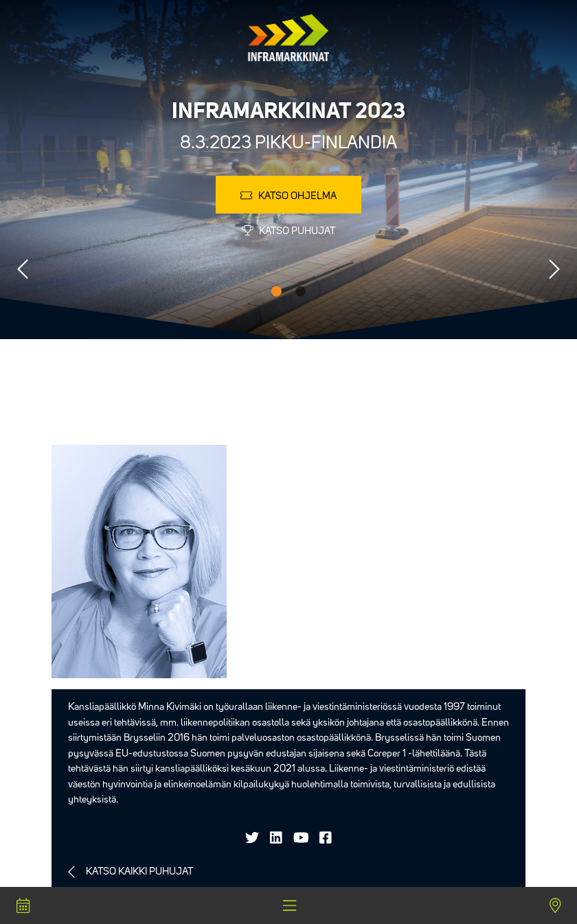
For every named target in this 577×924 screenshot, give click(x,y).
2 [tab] (301, 291)
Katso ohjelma (288, 196)
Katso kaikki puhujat (139, 872)
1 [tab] (276, 291)
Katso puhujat (288, 231)
